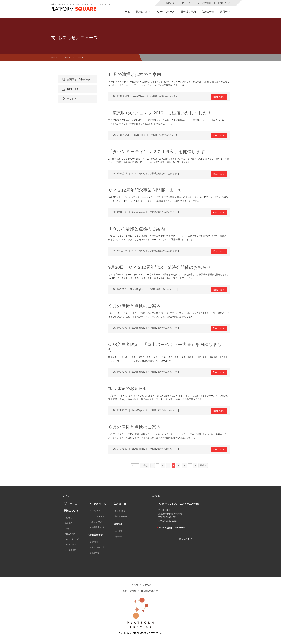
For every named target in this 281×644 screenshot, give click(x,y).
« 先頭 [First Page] (145, 465)
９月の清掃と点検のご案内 (134, 306)
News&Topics (139, 96)
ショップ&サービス (73, 539)
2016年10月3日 (120, 212)
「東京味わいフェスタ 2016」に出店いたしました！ (160, 113)
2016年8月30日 (120, 328)
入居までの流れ (96, 522)
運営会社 (225, 12)
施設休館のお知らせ (128, 388)
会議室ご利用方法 (97, 547)
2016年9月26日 (120, 251)
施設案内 (69, 523)
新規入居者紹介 (121, 516)
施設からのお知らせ (168, 96)
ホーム (126, 12)
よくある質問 (204, 3)
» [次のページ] (195, 465)
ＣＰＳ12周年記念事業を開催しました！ (148, 190)
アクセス (186, 3)
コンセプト (70, 518)
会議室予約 (94, 553)
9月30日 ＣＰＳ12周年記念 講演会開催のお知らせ (160, 267)
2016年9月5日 (120, 289)
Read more (218, 97)
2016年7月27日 (120, 410)
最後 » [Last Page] (203, 465)
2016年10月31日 (121, 96)
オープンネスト (96, 511)
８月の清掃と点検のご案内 (134, 427)
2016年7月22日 (120, 449)
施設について (144, 12)
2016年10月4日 (120, 174)
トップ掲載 (152, 96)
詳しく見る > (185, 539)
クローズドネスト (97, 516)
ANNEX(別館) (71, 534)
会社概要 (119, 531)
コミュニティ (71, 545)
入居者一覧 (208, 12)
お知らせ (170, 3)
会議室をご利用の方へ (77, 79)
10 (184, 465)
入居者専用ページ (97, 527)
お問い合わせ (224, 3)
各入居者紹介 (120, 511)
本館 (67, 529)
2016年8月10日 (120, 372)
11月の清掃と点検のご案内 (135, 74)
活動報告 (119, 537)
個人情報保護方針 (149, 591)
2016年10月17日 (121, 135)
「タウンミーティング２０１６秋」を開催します (157, 152)
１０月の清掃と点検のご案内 (137, 229)
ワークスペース (166, 12)
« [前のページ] (153, 465)
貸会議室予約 (188, 12)
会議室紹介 (94, 542)
